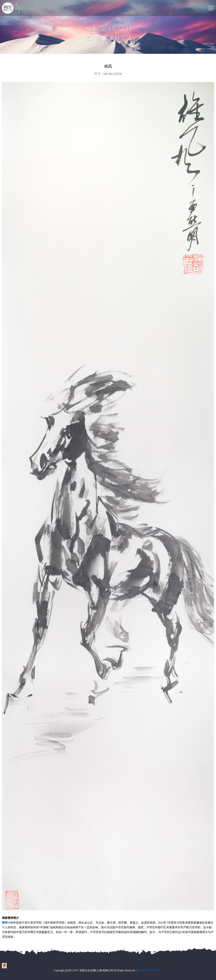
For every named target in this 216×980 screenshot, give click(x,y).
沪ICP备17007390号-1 (150, 970)
